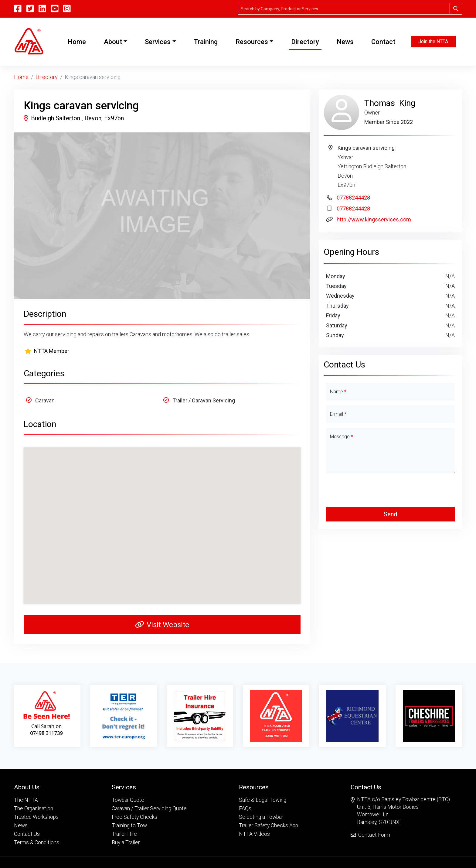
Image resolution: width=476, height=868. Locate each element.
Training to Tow (129, 825)
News (345, 42)
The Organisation (34, 808)
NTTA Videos (254, 834)
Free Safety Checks (134, 817)
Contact (383, 42)
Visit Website (162, 625)
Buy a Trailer (126, 842)
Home (78, 41)
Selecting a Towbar (261, 817)
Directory (305, 42)
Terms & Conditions (37, 842)
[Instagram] (67, 9)
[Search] (344, 9)
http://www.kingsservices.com (374, 219)
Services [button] (158, 42)
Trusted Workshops (36, 817)
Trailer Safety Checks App (269, 825)
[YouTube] (55, 9)
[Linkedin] (42, 9)
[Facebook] (18, 9)
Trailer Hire (124, 834)
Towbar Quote (128, 800)
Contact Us (27, 834)
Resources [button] (252, 42)
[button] (37, 787)
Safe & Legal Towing (263, 800)
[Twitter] (30, 9)
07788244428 (353, 198)
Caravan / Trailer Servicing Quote (149, 808)
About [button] (113, 42)
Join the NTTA (433, 41)
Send (390, 514)
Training (206, 42)
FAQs (245, 808)
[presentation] (390, 490)
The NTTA (26, 800)
